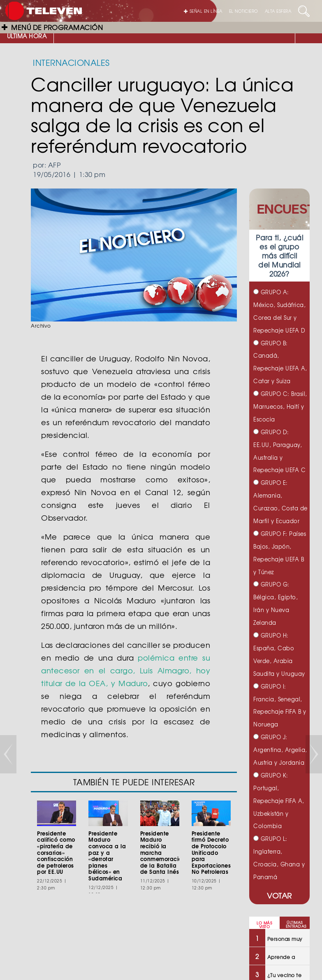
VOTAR (279, 895)
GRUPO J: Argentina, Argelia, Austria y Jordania (280, 750)
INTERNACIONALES (71, 62)
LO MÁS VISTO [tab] (264, 925)
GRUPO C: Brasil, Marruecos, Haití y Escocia (280, 406)
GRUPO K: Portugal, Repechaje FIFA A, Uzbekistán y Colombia (279, 801)
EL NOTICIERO (244, 11)
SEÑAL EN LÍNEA (203, 11)
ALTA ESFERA (278, 11)
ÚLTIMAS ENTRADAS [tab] (296, 924)
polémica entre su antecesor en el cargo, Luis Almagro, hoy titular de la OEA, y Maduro (126, 670)
